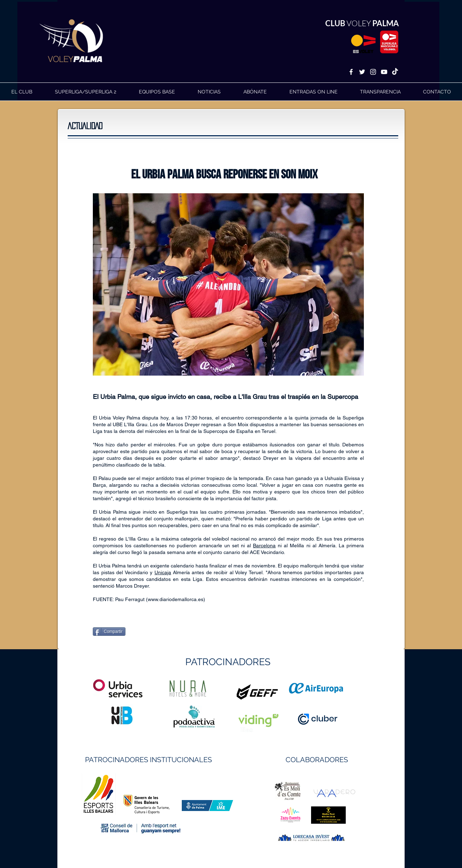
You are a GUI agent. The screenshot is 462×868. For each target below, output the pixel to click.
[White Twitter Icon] (362, 72)
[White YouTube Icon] (384, 72)
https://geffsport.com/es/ (206, 718)
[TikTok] (395, 72)
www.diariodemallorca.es (176, 599)
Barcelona (264, 546)
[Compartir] (109, 632)
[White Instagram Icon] (373, 72)
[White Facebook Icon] (351, 72)
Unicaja (163, 572)
